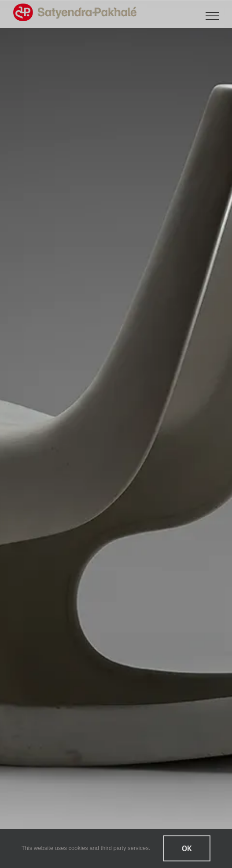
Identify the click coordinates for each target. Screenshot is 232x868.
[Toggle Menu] (212, 16)
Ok (187, 848)
